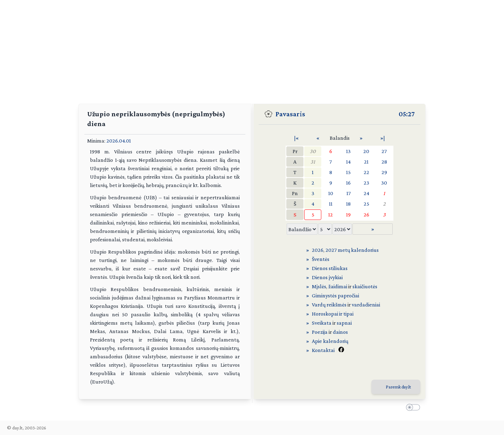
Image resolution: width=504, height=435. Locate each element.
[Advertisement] (252, 49)
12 (331, 215)
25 (366, 204)
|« (296, 138)
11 (331, 204)
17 (349, 193)
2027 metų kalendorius (352, 250)
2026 (318, 250)
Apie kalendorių (330, 341)
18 (348, 204)
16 (348, 183)
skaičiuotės (365, 286)
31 (313, 162)
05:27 (407, 114)
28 (384, 162)
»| (383, 138)
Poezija (320, 332)
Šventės (321, 259)
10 (331, 193)
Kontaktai (323, 350)
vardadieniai (366, 305)
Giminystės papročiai (335, 295)
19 (348, 215)
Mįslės (319, 286)
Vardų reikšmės (329, 305)
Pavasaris (290, 114)
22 (366, 172)
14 (348, 162)
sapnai (344, 323)
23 (366, 183)
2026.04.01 (119, 141)
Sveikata (322, 323)
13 (348, 151)
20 (366, 151)
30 (313, 151)
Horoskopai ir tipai (333, 314)
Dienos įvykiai (327, 277)
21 (366, 162)
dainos (340, 332)
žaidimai (338, 286)
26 (366, 215)
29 (384, 172)
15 (348, 172)
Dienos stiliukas (330, 268)
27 (384, 151)
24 (366, 193)
